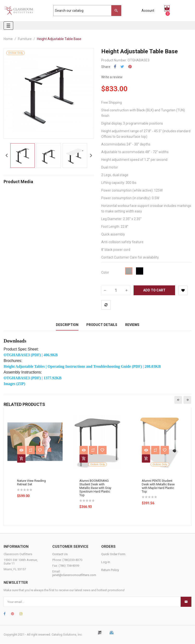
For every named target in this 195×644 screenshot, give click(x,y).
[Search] (85, 11)
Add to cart (154, 290)
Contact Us (60, 555)
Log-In (106, 563)
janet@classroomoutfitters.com (74, 575)
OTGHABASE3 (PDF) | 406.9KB (31, 355)
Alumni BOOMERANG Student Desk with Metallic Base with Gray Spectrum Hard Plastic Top (95, 488)
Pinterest (130, 67)
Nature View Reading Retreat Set (31, 483)
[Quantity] (116, 290)
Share (115, 67)
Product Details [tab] (102, 325)
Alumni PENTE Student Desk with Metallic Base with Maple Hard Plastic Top (158, 487)
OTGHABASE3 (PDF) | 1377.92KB (33, 378)
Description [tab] (67, 325)
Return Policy (110, 570)
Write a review (112, 77)
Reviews (132, 325)
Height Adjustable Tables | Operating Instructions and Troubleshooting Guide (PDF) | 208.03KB (82, 367)
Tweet (122, 67)
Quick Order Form (113, 555)
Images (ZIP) (14, 384)
